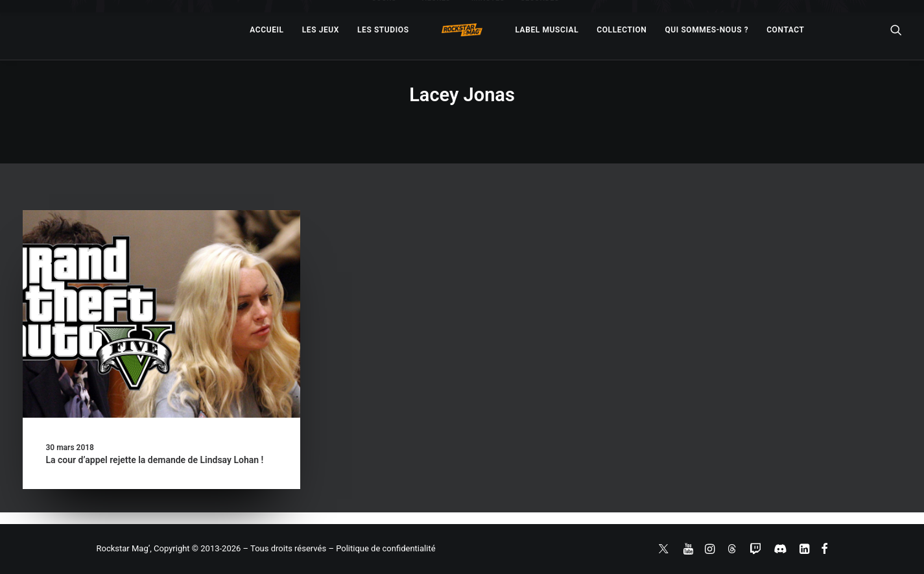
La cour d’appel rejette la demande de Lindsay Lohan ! (155, 460)
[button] (161, 314)
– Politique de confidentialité (382, 548)
